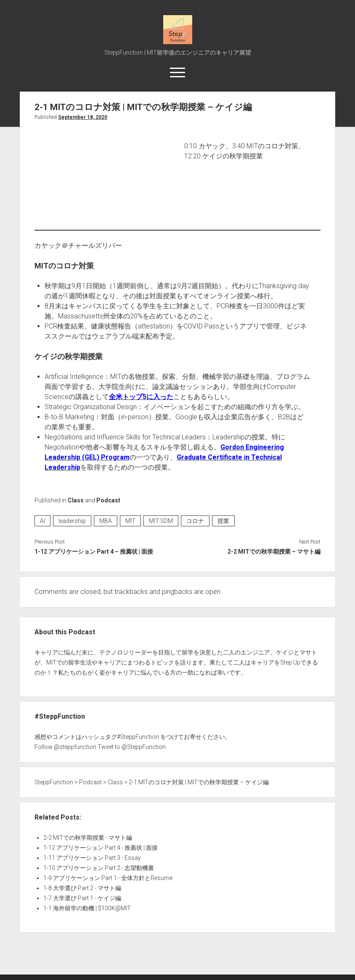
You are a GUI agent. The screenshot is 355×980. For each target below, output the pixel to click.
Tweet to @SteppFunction (132, 747)
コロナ (195, 521)
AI (42, 521)
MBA (106, 521)
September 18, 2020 (83, 117)
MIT (130, 521)
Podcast (108, 500)
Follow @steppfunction (65, 747)
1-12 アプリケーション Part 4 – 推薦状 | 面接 (94, 552)
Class (76, 500)
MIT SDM (161, 521)
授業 (223, 521)
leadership (72, 521)
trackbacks (131, 592)
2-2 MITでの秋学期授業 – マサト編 (274, 552)
